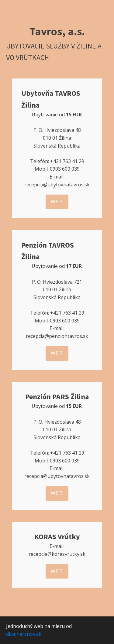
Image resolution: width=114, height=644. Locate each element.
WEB (57, 202)
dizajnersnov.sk (24, 634)
